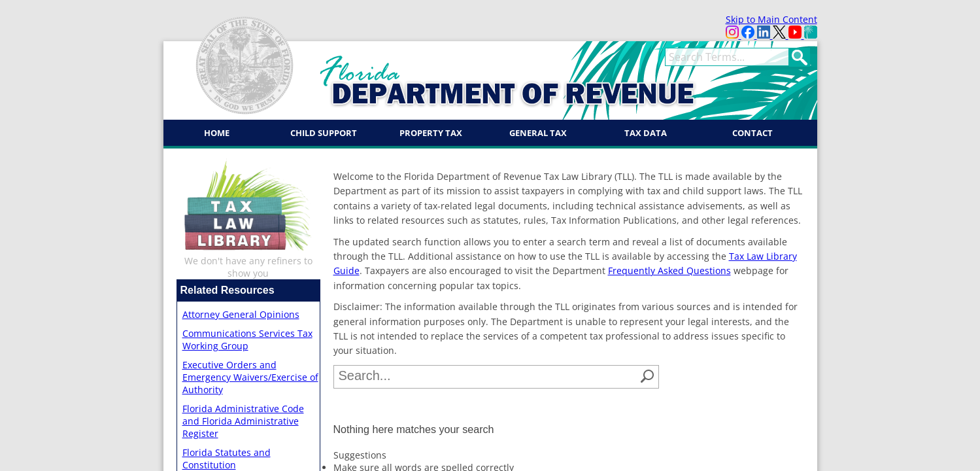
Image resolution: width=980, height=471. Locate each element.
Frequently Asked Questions (669, 270)
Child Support (324, 133)
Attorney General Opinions (241, 314)
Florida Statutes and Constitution (227, 459)
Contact (752, 133)
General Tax (538, 133)
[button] (647, 377)
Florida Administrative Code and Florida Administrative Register (243, 421)
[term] (727, 57)
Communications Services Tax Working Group (247, 340)
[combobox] (487, 376)
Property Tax (431, 133)
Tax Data (646, 133)
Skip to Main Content (771, 19)
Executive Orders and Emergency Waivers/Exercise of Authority (250, 377)
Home (217, 133)
